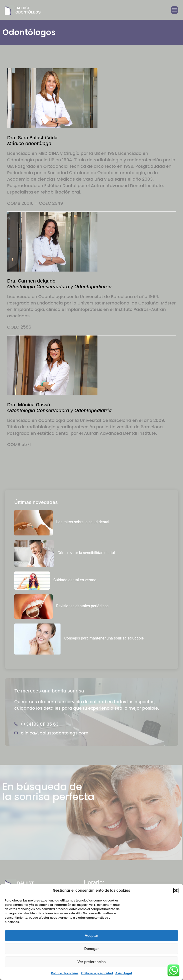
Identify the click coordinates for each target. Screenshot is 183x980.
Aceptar (92, 935)
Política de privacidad (97, 973)
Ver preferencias (92, 962)
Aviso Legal (124, 973)
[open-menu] (175, 10)
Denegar (91, 949)
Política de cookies (65, 973)
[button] (176, 891)
